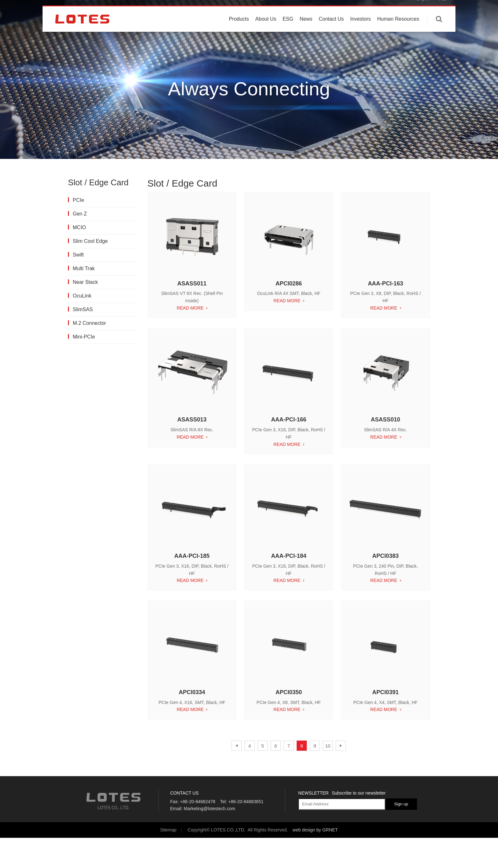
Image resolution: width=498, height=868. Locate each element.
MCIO (79, 227)
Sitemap (168, 830)
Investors (361, 29)
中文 (442, 9)
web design (304, 830)
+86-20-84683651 (246, 802)
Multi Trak (83, 268)
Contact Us (331, 29)
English (423, 9)
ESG (288, 29)
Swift (78, 255)
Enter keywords (439, 30)
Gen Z (79, 214)
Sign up (401, 804)
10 (328, 746)
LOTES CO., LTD (82, 30)
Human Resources (398, 29)
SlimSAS (82, 309)
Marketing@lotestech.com (210, 809)
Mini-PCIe (84, 337)
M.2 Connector (89, 323)
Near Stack (85, 282)
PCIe (78, 200)
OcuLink (82, 296)
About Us (266, 29)
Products (239, 29)
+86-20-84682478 (198, 802)
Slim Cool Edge (90, 241)
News (306, 29)
